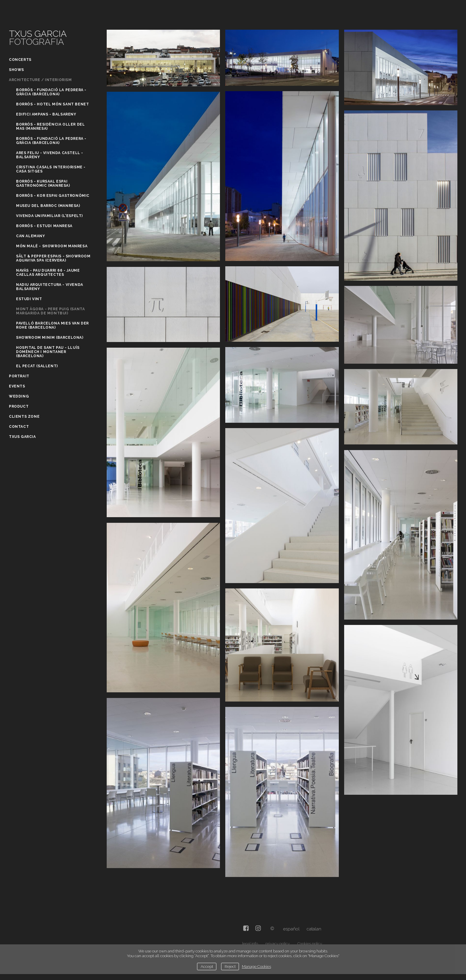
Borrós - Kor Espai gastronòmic (53, 196)
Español (291, 929)
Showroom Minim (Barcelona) (50, 338)
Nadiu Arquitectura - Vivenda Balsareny (50, 287)
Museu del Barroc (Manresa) (48, 206)
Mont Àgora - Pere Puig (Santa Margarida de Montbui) (50, 311)
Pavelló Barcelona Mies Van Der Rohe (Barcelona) (52, 325)
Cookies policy (310, 944)
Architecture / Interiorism (40, 80)
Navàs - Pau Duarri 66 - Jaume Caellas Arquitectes (48, 273)
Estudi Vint (29, 299)
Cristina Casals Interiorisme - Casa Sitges (51, 169)
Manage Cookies (256, 966)
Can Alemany (31, 236)
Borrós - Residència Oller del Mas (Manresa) (50, 126)
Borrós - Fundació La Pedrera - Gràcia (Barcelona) (51, 92)
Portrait (19, 376)
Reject (230, 966)
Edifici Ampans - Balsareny (46, 114)
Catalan (314, 929)
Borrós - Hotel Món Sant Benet (52, 104)
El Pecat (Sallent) (37, 366)
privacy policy (278, 944)
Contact (19, 427)
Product (19, 406)
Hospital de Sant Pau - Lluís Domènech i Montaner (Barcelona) (48, 352)
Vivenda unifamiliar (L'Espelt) (49, 216)
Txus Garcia (22, 437)
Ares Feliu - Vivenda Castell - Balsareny (50, 155)
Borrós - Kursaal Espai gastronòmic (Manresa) (43, 183)
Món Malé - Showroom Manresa (52, 246)
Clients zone (24, 417)
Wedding (19, 396)
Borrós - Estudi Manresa (44, 226)
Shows (16, 70)
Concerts (20, 60)
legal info (250, 944)
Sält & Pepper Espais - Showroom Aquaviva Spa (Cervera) (53, 258)
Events (17, 386)
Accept (207, 966)
